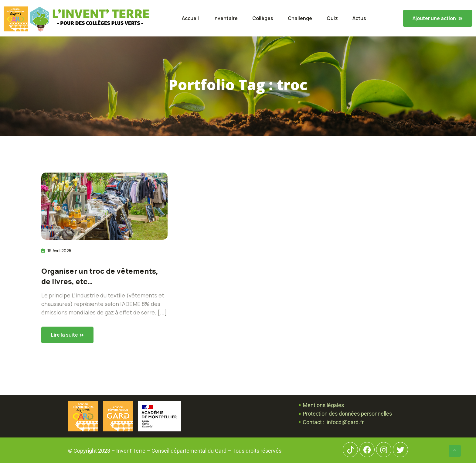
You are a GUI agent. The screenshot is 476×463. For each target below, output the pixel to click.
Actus (359, 18)
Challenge (300, 18)
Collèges (263, 18)
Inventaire (226, 18)
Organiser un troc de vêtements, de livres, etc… (100, 276)
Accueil (190, 18)
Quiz (332, 18)
